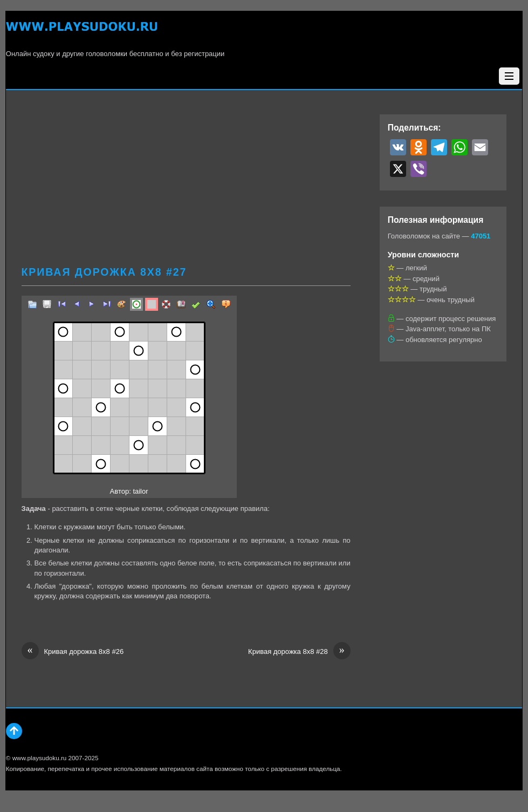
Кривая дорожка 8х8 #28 (299, 652)
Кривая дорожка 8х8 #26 (73, 652)
